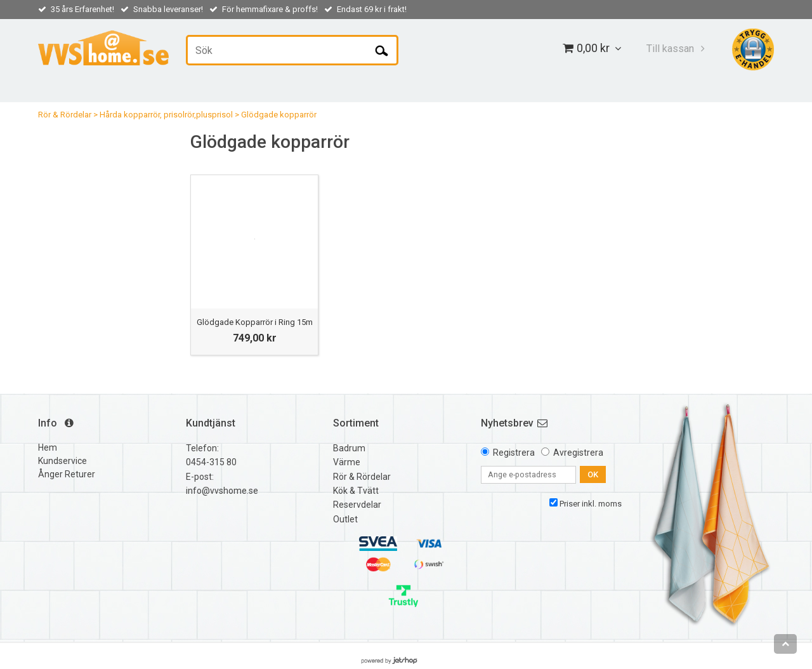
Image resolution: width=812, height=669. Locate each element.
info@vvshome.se (222, 491)
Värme (347, 462)
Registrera (514, 453)
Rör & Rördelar (65, 115)
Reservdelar (357, 505)
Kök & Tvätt (356, 491)
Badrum (349, 448)
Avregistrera (578, 453)
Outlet (345, 519)
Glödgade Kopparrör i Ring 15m (255, 322)
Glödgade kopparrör (279, 115)
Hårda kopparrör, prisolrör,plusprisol (166, 115)
